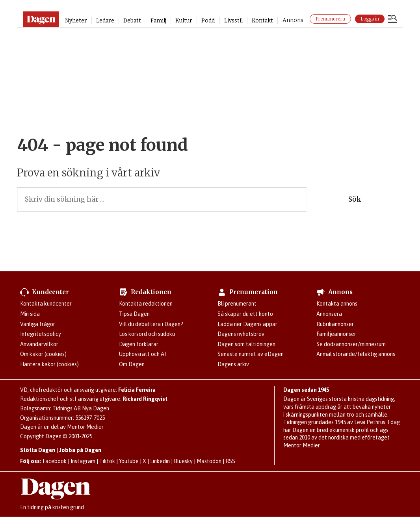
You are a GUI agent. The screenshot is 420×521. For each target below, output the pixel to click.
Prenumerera (330, 19)
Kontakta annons (337, 304)
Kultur (184, 21)
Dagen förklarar (139, 344)
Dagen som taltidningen (246, 344)
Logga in (370, 19)
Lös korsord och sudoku (147, 334)
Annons (293, 20)
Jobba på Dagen (80, 450)
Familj (158, 21)
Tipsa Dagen (134, 314)
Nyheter (76, 21)
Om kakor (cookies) (43, 354)
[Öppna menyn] (392, 20)
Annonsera (329, 314)
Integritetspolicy (41, 334)
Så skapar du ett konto (245, 314)
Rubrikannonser (335, 324)
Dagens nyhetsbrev (241, 334)
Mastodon (209, 461)
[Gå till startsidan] (41, 19)
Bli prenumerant (237, 304)
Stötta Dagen (38, 450)
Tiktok (107, 461)
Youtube (129, 461)
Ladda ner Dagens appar (247, 324)
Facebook (55, 461)
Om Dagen (132, 364)
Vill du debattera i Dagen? (151, 324)
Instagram (83, 461)
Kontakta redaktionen (146, 304)
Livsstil (233, 21)
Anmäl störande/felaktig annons (356, 354)
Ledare (105, 21)
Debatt (132, 21)
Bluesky (183, 461)
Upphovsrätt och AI (142, 354)
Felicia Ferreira (137, 390)
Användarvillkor (39, 344)
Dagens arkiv (233, 364)
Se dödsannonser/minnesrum (351, 344)
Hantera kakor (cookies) (49, 364)
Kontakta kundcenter (46, 304)
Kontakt (262, 21)
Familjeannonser (336, 334)
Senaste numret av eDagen (251, 354)
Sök (355, 199)
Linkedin (160, 461)
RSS (230, 461)
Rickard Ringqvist (145, 399)
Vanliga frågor (38, 324)
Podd (208, 21)
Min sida (30, 314)
